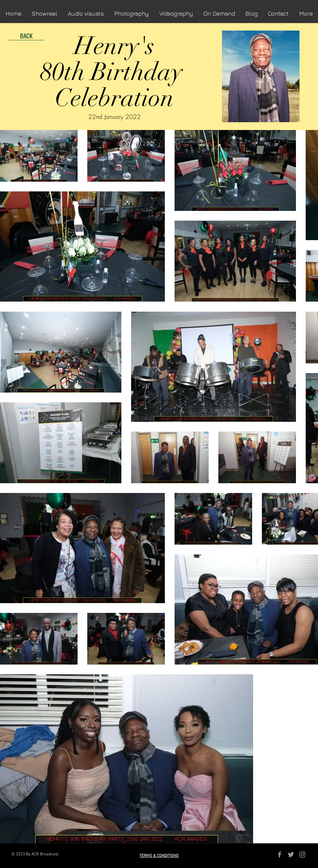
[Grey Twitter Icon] (291, 855)
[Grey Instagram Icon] (302, 855)
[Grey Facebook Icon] (280, 855)
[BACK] (26, 35)
